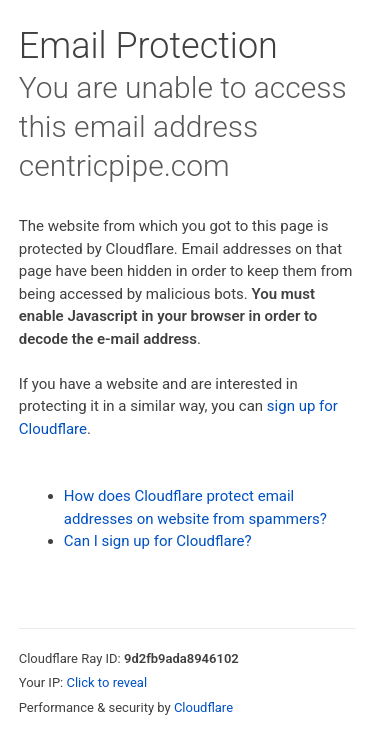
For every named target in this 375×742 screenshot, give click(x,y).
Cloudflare (203, 707)
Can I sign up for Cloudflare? (158, 541)
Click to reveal (106, 682)
